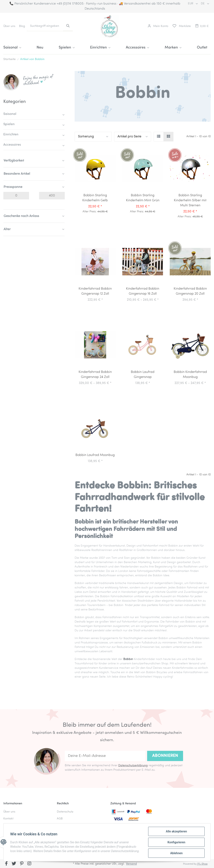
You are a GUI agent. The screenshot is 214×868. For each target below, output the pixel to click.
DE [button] (203, 4)
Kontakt (8, 819)
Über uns (9, 26)
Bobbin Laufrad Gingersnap (143, 375)
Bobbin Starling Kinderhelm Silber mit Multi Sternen (190, 200)
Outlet (202, 48)
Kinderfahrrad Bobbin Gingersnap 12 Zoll (95, 291)
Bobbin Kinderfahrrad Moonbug (190, 375)
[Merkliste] (181, 26)
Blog (22, 26)
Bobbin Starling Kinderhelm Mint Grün (143, 198)
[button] (158, 26)
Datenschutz (65, 812)
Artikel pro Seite (129, 137)
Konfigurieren (176, 842)
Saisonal (10, 114)
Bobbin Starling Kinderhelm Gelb (95, 198)
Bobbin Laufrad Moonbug (95, 455)
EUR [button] (191, 4)
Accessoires (12, 145)
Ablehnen (176, 853)
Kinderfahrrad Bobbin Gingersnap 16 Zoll (143, 291)
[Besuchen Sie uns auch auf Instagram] (29, 864)
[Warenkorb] (202, 26)
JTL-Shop (202, 864)
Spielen (9, 124)
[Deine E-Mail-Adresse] (105, 756)
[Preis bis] (52, 196)
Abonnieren (165, 756)
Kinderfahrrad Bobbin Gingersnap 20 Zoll (190, 291)
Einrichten (11, 135)
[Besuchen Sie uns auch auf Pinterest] (22, 864)
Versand (131, 864)
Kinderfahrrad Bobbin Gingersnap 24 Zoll (95, 375)
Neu (40, 48)
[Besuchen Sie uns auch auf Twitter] (14, 864)
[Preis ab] (16, 196)
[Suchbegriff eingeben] (45, 26)
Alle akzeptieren (176, 831)
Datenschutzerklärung (133, 766)
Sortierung (86, 137)
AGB (60, 819)
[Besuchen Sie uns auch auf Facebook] (6, 864)
